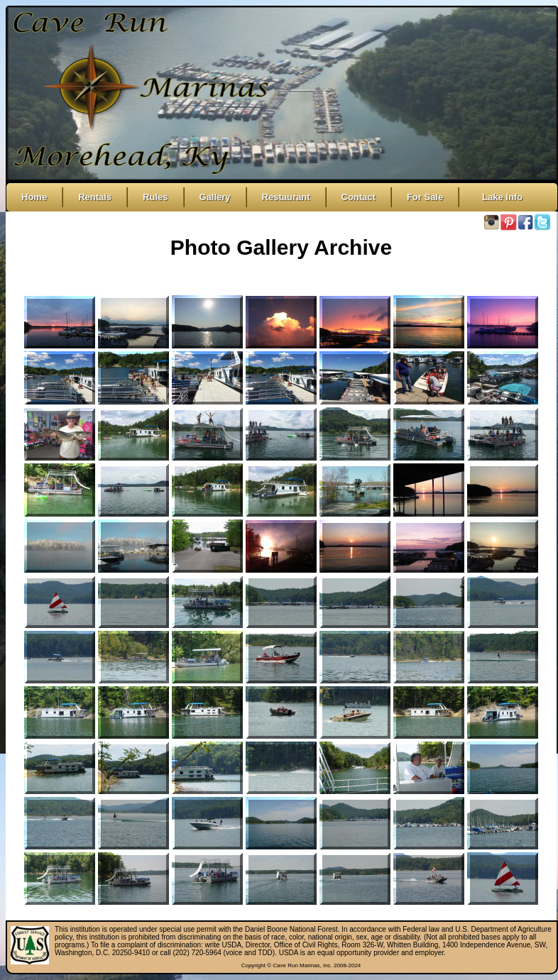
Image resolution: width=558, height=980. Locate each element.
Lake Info (498, 197)
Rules (155, 197)
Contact (359, 197)
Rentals (95, 197)
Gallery (215, 197)
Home (34, 197)
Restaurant (286, 197)
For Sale (425, 197)
